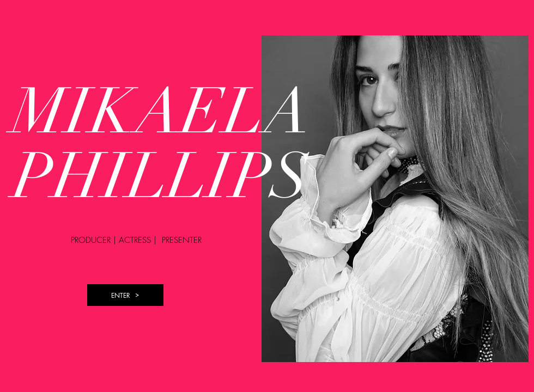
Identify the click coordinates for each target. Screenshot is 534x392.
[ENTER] (125, 295)
